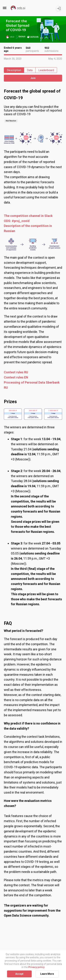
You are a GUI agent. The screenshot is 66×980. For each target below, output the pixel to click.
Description (14, 70)
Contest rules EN (16, 377)
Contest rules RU (16, 372)
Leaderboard (46, 70)
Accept (19, 974)
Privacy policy (36, 967)
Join (33, 78)
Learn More (47, 974)
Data (30, 70)
